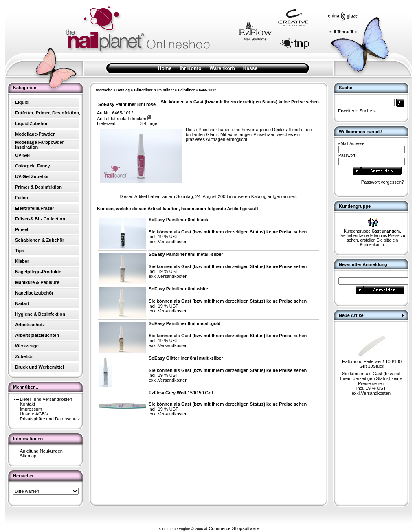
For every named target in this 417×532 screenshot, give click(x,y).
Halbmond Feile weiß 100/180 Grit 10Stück (372, 364)
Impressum (31, 409)
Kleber (22, 261)
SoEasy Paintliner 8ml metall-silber (186, 254)
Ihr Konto (190, 68)
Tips (20, 251)
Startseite (104, 90)
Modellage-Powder (35, 134)
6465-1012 (207, 90)
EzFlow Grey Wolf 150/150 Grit (181, 393)
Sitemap (28, 456)
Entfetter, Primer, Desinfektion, (48, 113)
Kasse (250, 68)
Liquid (22, 102)
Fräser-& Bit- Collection (40, 219)
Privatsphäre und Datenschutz (50, 419)
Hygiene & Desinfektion (40, 314)
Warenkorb (222, 68)
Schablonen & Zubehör (40, 240)
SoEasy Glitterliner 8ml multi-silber (186, 358)
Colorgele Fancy (33, 166)
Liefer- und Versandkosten (46, 399)
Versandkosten (173, 242)
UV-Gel (22, 155)
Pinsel (22, 229)
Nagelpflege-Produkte (38, 272)
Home (165, 68)
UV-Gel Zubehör (32, 176)
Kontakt (27, 404)
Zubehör (24, 356)
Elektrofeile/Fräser (35, 208)
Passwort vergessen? (383, 182)
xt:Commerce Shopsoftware (232, 528)
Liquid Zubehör (31, 123)
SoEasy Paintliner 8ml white (178, 289)
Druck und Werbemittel (40, 367)
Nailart (22, 303)
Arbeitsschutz (30, 325)
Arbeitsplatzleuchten (37, 335)
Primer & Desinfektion (38, 187)
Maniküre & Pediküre (37, 282)
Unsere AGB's (34, 414)
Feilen (22, 198)
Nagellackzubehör (34, 293)
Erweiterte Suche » (357, 111)
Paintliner (186, 90)
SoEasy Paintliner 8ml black (178, 220)
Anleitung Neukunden (41, 451)
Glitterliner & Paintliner (154, 90)
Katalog (123, 90)
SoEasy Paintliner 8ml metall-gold (185, 323)
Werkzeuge (27, 346)
